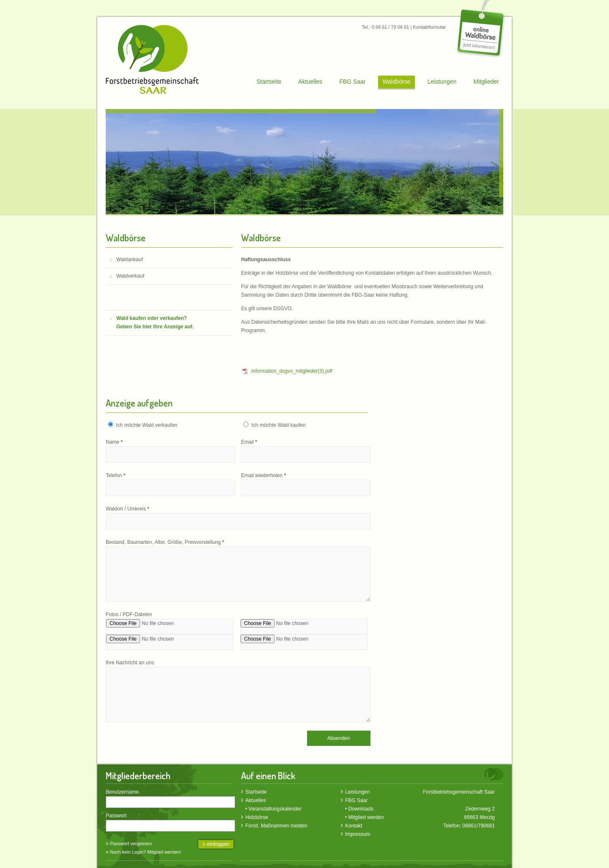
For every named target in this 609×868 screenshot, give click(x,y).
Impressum (358, 834)
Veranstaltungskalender (275, 809)
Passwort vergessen (131, 843)
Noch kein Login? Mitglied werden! (145, 852)
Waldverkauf (130, 276)
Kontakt (354, 826)
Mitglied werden (366, 817)
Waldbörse (396, 82)
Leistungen (442, 82)
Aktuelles (310, 82)
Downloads (361, 809)
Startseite (269, 82)
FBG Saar (352, 82)
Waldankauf (130, 259)
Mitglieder (486, 82)
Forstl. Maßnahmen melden (276, 826)
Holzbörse (257, 817)
